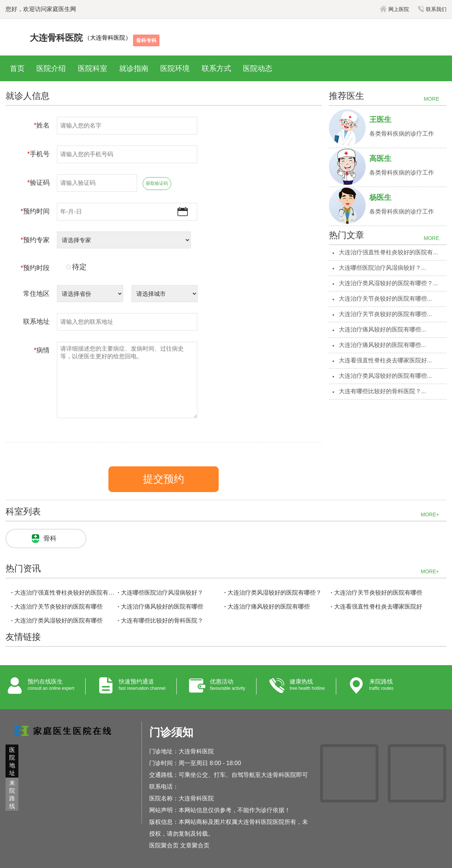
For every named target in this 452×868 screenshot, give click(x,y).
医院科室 (93, 68)
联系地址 (36, 322)
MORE (431, 99)
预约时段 (35, 268)
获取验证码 (157, 183)
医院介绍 (51, 68)
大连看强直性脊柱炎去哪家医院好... (385, 360)
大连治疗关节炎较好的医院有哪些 (378, 593)
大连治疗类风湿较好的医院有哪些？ (275, 593)
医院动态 (258, 68)
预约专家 (35, 240)
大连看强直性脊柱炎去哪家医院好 (378, 607)
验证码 (38, 183)
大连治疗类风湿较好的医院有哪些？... (388, 283)
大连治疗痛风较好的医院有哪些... (382, 329)
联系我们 (432, 9)
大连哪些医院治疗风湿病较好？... (382, 268)
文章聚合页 (195, 845)
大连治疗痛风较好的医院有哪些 (162, 607)
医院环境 (175, 68)
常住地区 (36, 294)
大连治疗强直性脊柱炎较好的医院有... (388, 252)
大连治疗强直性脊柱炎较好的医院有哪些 (65, 593)
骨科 (50, 538)
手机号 (38, 154)
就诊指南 (134, 68)
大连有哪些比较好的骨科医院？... (382, 391)
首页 (17, 68)
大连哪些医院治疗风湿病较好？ (162, 593)
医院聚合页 (164, 845)
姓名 (42, 125)
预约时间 (35, 211)
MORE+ (430, 514)
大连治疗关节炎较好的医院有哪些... (385, 299)
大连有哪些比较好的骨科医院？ (162, 620)
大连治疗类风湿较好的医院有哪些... (385, 376)
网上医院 (394, 9)
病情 (42, 350)
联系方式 (216, 68)
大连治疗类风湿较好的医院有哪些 (58, 620)
